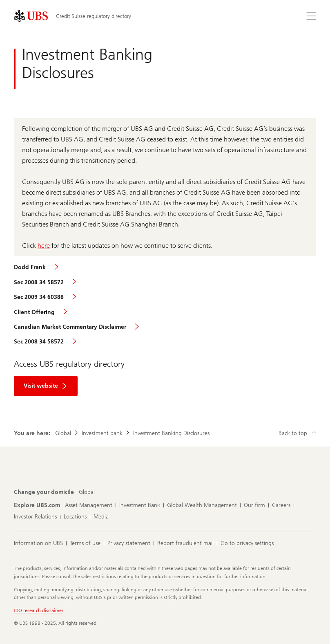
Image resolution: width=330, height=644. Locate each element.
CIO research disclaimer (39, 610)
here (44, 246)
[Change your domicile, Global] (87, 492)
